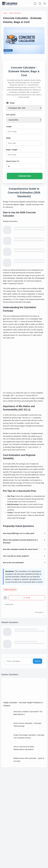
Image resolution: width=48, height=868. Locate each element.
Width (8, 141)
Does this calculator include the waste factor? (24, 569)
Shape (10, 105)
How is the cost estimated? (24, 582)
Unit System (11, 117)
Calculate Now (25, 179)
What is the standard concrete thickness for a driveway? (24, 561)
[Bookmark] (6, 618)
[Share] (27, 618)
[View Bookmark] (35, 4)
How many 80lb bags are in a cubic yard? (24, 553)
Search (37, 682)
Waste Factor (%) (13, 164)
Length (9, 129)
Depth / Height (12, 153)
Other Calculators (11, 609)
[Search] (40, 4)
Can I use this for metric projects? (24, 576)
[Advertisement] (24, 377)
